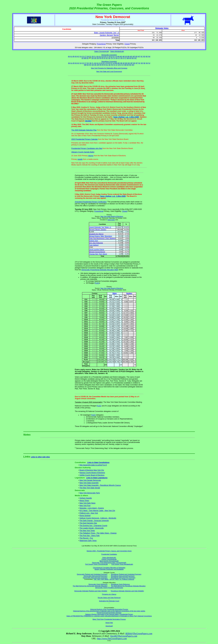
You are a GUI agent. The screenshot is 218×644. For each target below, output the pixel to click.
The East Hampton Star (88, 523)
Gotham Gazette (86, 498)
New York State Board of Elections (112, 216)
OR (98, 58)
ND (144, 56)
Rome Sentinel (85, 516)
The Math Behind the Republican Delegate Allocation (128, 586)
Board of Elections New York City (92, 470)
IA (104, 56)
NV (88, 58)
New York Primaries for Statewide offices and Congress (109, 68)
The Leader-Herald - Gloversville (92, 528)
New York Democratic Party (90, 493)
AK (69, 56)
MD (121, 56)
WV (133, 58)
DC (90, 56)
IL (108, 56)
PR (103, 58)
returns (91, 156)
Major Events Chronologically (109, 561)
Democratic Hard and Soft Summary (96, 576)
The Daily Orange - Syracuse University (94, 521)
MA (118, 56)
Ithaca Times (84, 501)
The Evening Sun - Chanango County (93, 526)
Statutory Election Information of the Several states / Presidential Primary (109, 614)
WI (130, 58)
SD (109, 58)
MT (139, 56)
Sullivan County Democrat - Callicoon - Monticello (98, 518)
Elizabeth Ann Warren (96, 234)
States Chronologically (102, 51)
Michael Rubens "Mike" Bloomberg (101, 236)
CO (83, 56)
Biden (115, 293)
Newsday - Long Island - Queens (92, 508)
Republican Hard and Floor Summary (123, 578)
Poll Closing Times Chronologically (97, 564)
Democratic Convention (109, 55)
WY (135, 58)
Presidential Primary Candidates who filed (87, 148)
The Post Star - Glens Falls (90, 536)
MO (131, 56)
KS (111, 56)
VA (121, 58)
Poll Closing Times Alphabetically (122, 564)
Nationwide (111, 220)
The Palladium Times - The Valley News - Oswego (98, 533)
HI (102, 56)
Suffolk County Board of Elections (92, 475)
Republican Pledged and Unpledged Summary (126, 574)
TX (114, 58)
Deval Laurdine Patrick (97, 249)
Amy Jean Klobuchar (96, 243)
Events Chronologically (109, 559)
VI (123, 58)
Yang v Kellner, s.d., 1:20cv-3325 (126, 117)
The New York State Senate (90, 488)
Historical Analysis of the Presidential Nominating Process (109, 609)
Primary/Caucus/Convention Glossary (109, 613)
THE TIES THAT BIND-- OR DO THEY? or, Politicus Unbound (114, 579)
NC (142, 56)
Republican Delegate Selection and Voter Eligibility (127, 591)
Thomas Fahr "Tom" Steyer (98, 254)
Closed (127, 44)
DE (93, 56)
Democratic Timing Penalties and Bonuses (109, 588)
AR (73, 56)
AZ (78, 56)
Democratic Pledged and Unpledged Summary (92, 574)
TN (112, 58)
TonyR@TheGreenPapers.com (124, 636)
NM (85, 58)
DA (88, 56)
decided (88, 121)
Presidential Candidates (109, 554)
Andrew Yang (94, 241)
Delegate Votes (162, 28)
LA (116, 56)
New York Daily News (87, 503)
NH (149, 56)
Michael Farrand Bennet (97, 252)
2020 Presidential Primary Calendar (84, 139)
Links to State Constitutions (98, 463)
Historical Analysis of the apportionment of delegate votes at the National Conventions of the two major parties (109, 611)
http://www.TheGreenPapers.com (112, 639)
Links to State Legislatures (97, 478)
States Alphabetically (117, 51)
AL (71, 56)
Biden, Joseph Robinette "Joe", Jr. (107, 33)
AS (76, 56)
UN (116, 58)
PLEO (97, 283)
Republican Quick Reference (120, 584)
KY (114, 56)
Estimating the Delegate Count (109, 601)
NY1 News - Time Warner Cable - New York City (97, 511)
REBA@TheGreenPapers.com (139, 634)
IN (109, 56)
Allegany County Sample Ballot (83, 152)
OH (93, 58)
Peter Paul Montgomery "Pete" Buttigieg (102, 238)
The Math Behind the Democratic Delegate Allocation (90, 586)
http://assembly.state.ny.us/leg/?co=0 (93, 465)
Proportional (101, 44)
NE (147, 56)
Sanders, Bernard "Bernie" (109, 35)
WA (128, 58)
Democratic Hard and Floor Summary (95, 578)
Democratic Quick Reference (98, 584)
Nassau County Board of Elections (92, 473)
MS (137, 56)
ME (124, 56)
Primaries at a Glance (109, 594)
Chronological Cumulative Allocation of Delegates (109, 568)
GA (97, 56)
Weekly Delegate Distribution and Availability (109, 569)
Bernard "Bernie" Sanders (98, 229)
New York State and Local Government (109, 71)
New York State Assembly (89, 483)
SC (107, 58)
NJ (83, 58)
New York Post (85, 506)
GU (100, 56)
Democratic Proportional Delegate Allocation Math (100, 270)
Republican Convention (109, 61)
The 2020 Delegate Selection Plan (84, 130)
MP (134, 56)
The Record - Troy (86, 538)
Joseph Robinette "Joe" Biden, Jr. (100, 227)
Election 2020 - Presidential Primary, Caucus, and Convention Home (109, 551)
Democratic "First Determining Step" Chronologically (109, 563)
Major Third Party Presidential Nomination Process (109, 619)
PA (100, 58)
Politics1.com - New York (89, 513)
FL (95, 56)
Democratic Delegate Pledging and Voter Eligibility (91, 591)
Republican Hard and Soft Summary (123, 576)
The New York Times (87, 531)
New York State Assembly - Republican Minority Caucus (100, 485)
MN (128, 56)
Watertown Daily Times (88, 541)
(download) (109, 626)
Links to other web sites (40, 457)
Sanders (129, 293)
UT (119, 58)
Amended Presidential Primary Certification (91, 202)
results (80, 159)
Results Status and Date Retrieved (109, 598)
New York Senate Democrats (90, 480)
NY (90, 65)
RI (105, 58)
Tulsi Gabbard (94, 245)
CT (85, 56)
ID (106, 56)
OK (95, 58)
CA (80, 56)
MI (126, 56)
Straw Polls (109, 623)
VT (125, 58)
